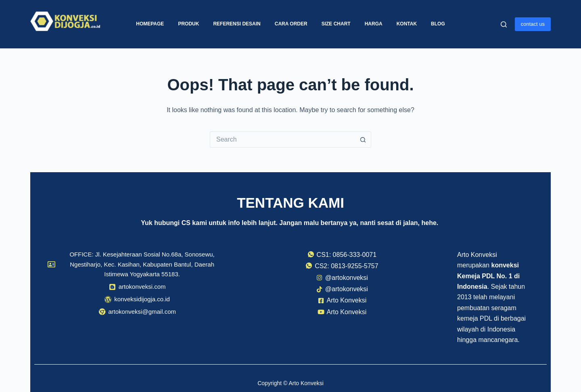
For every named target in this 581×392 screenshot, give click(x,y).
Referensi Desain (237, 24)
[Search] (504, 24)
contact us (533, 24)
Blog (438, 24)
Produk (188, 24)
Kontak (407, 24)
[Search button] (363, 140)
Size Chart (336, 24)
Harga (374, 24)
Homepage (150, 24)
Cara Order (291, 24)
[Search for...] (282, 140)
